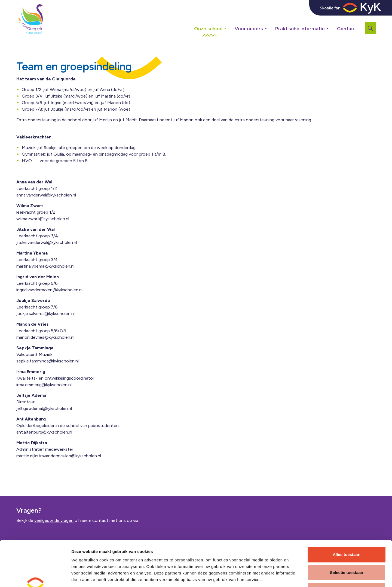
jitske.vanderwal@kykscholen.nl (47, 242)
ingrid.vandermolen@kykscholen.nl (49, 290)
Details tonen (293, 576)
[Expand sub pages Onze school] (229, 19)
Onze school (208, 29)
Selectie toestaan (347, 533)
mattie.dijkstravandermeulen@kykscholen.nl (59, 456)
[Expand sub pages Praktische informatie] (332, 19)
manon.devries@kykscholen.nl (45, 337)
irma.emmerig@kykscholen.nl (44, 385)
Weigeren (346, 551)
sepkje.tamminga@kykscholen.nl (48, 361)
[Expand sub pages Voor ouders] (270, 19)
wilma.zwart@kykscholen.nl (43, 219)
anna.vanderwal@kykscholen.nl (46, 195)
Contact (347, 29)
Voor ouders (249, 29)
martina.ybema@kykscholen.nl (45, 266)
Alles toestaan (347, 515)
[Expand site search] (370, 28)
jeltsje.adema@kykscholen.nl (44, 408)
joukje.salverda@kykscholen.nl (45, 314)
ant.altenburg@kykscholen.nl (44, 432)
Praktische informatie (300, 29)
